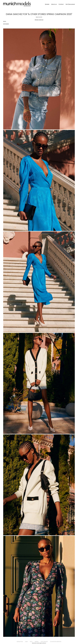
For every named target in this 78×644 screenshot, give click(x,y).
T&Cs (31, 642)
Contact (61, 4)
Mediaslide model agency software (39, 643)
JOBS (26, 642)
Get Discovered (70, 4)
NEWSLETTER (20, 642)
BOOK (5, 21)
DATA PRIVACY (44, 642)
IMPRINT (37, 642)
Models (47, 4)
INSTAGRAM (6, 24)
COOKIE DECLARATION (56, 642)
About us (54, 4)
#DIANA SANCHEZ (39, 20)
